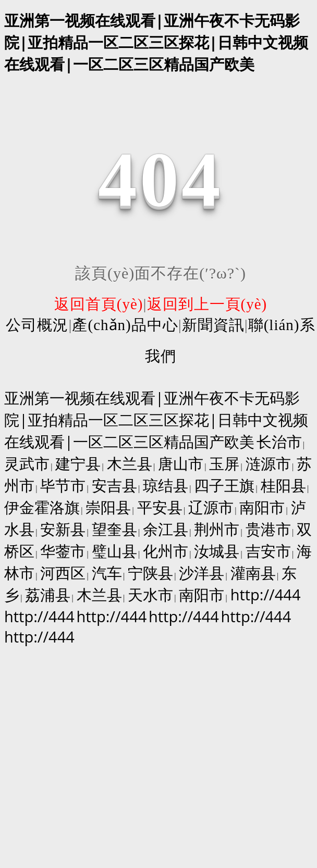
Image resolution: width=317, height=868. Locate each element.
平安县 (160, 507)
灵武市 (27, 463)
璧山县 (114, 551)
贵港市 (268, 529)
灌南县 (253, 573)
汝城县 (217, 551)
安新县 (63, 529)
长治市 (279, 441)
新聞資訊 (213, 325)
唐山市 (181, 463)
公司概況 (37, 325)
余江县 (166, 529)
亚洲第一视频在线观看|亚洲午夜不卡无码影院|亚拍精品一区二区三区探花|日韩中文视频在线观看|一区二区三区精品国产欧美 (156, 42)
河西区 (63, 573)
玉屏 (224, 463)
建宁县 (78, 463)
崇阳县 (108, 507)
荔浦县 (48, 594)
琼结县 (166, 485)
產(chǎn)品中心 (125, 325)
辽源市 (211, 507)
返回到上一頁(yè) (207, 304)
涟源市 (268, 463)
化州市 (166, 551)
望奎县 (114, 529)
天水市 (150, 594)
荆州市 (217, 529)
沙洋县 (202, 573)
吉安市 (268, 551)
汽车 (107, 573)
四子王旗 (224, 485)
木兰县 (130, 463)
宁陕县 (150, 573)
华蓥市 (63, 551)
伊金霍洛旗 (42, 507)
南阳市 (262, 507)
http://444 (266, 594)
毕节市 (63, 485)
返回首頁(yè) (99, 304)
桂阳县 (283, 485)
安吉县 (114, 485)
